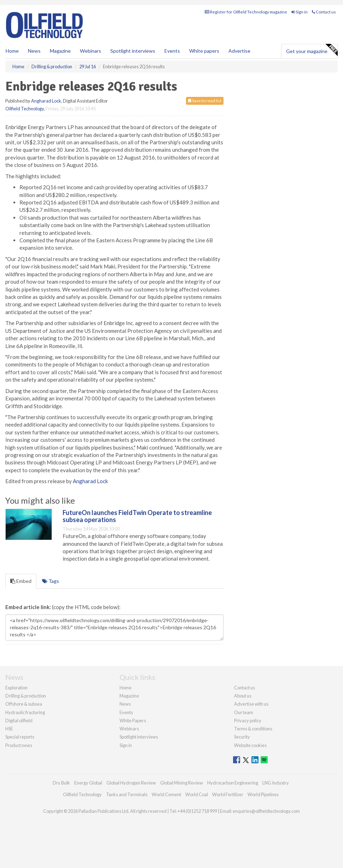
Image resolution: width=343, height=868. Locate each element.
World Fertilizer (228, 794)
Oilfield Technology (25, 109)
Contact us (324, 12)
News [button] (34, 51)
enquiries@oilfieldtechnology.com (266, 811)
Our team (244, 712)
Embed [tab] (21, 581)
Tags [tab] (51, 581)
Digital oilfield (19, 721)
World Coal (197, 794)
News (125, 704)
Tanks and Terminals (127, 794)
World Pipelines (263, 794)
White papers (204, 51)
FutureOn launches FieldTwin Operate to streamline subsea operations (137, 516)
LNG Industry (276, 783)
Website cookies (250, 745)
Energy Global (88, 783)
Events (172, 51)
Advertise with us (251, 704)
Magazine (60, 51)
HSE (9, 729)
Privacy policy (248, 721)
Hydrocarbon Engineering (233, 783)
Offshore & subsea (24, 704)
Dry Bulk (61, 783)
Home (12, 51)
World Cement (166, 794)
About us (243, 696)
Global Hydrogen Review (131, 783)
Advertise (239, 51)
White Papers (133, 721)
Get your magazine (312, 50)
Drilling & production (26, 696)
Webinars (91, 51)
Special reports (20, 737)
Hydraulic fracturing (25, 712)
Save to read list (205, 101)
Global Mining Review (182, 783)
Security (242, 737)
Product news (19, 745)
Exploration (16, 688)
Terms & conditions (253, 729)
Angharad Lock (46, 101)
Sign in (300, 12)
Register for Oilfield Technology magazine (246, 12)
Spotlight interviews (133, 51)
